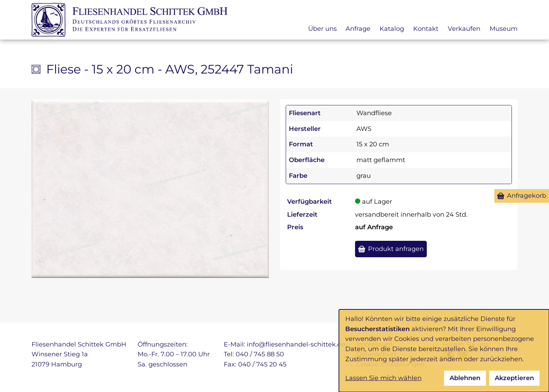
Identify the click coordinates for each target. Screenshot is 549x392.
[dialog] (444, 351)
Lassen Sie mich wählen (383, 378)
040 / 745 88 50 (260, 354)
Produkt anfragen (396, 249)
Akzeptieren (514, 378)
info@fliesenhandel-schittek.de (296, 344)
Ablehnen (465, 378)
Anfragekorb (527, 196)
